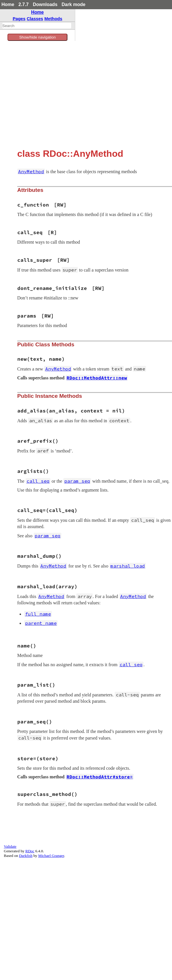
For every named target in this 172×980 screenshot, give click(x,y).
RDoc (30, 851)
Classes (35, 19)
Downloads (45, 4)
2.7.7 (24, 4)
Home (8, 4)
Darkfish (26, 856)
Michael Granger (51, 856)
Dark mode (74, 4)
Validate (10, 846)
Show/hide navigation (38, 37)
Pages (19, 19)
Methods (53, 19)
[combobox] (37, 26)
